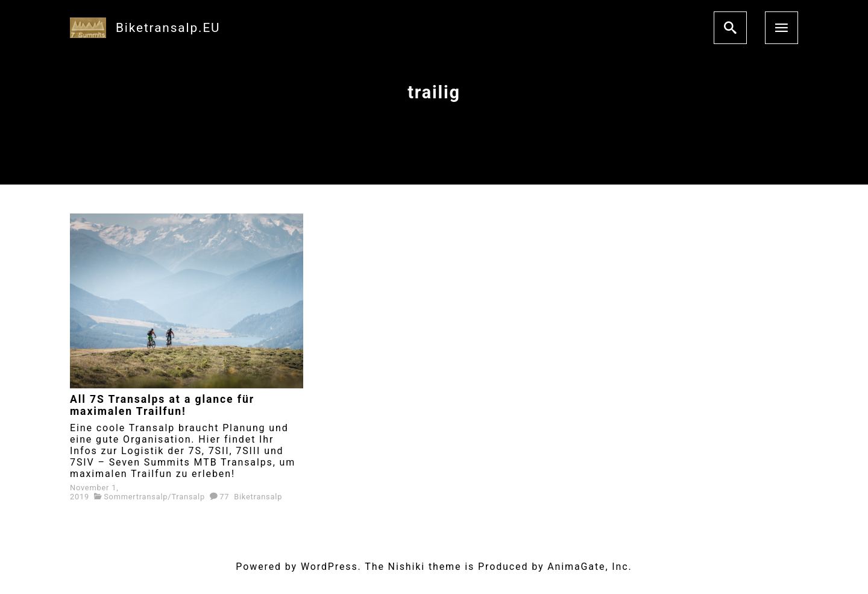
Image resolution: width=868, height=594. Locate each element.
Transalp (188, 497)
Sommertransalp (136, 497)
